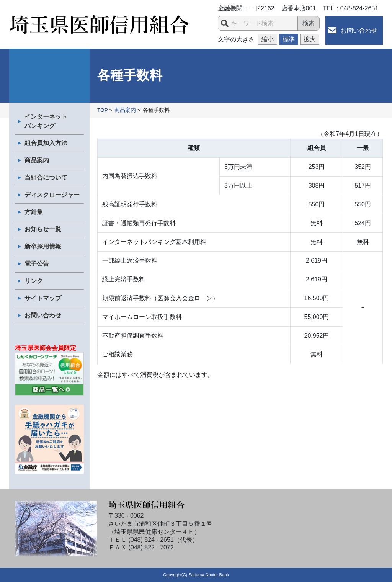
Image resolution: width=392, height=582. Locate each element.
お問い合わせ (359, 30)
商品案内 (37, 160)
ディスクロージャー (52, 195)
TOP (102, 110)
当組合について (46, 177)
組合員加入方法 (46, 143)
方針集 (34, 212)
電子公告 (37, 264)
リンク (34, 281)
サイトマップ (43, 298)
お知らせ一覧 (43, 229)
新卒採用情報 (43, 246)
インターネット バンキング (46, 121)
